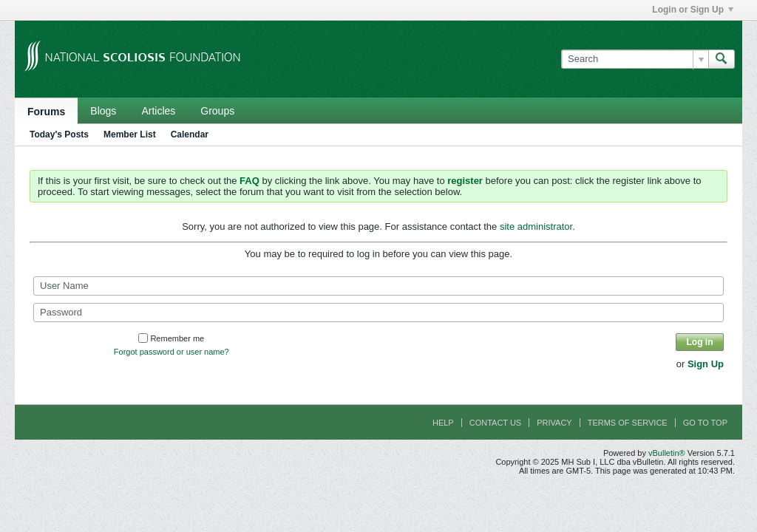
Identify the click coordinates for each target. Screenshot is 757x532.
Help (443, 423)
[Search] (635, 59)
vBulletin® (667, 453)
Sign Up (706, 364)
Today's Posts (59, 134)
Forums (46, 112)
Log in (700, 342)
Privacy (554, 423)
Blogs (103, 111)
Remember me (171, 338)
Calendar (190, 134)
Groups (217, 111)
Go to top (705, 423)
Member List (130, 134)
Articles (158, 111)
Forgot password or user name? (172, 352)
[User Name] (378, 286)
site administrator (536, 226)
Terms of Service (628, 423)
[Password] (378, 313)
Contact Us (496, 423)
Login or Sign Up (693, 10)
